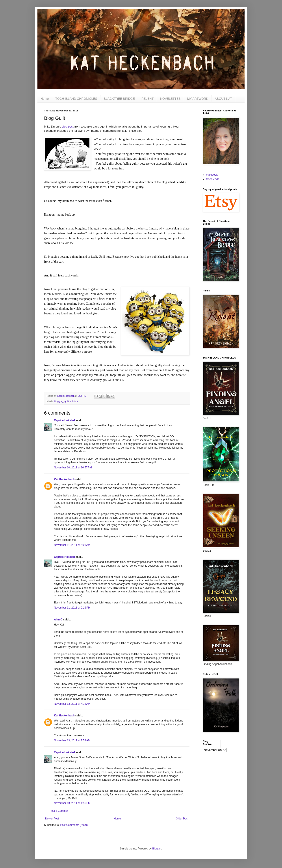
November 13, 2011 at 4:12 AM (72, 704)
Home (45, 99)
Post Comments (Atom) (74, 825)
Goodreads (212, 179)
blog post (68, 127)
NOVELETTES (170, 99)
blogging (59, 401)
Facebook (212, 175)
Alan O (58, 620)
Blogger (157, 849)
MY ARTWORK (198, 99)
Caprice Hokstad (64, 420)
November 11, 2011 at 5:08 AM (72, 545)
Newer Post (52, 819)
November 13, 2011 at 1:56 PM (72, 803)
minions (74, 401)
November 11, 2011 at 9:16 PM (72, 608)
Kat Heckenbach (64, 479)
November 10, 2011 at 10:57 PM (73, 468)
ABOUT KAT (223, 99)
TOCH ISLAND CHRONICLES (76, 99)
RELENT (147, 99)
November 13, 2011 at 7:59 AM (72, 740)
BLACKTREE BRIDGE (119, 99)
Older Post (182, 819)
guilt (67, 401)
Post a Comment (59, 811)
